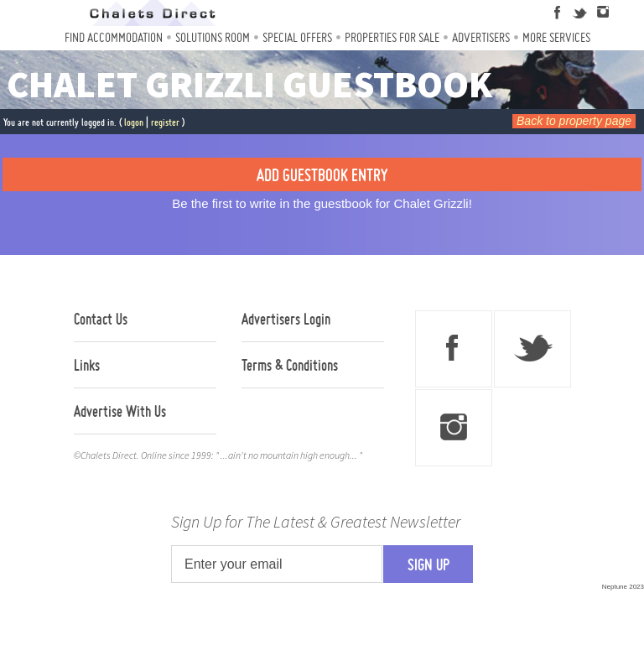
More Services (556, 37)
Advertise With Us (120, 411)
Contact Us (101, 319)
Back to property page (574, 121)
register (165, 122)
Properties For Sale (392, 37)
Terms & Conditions (290, 365)
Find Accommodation (114, 37)
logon (134, 122)
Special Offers (297, 37)
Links (87, 365)
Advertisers (481, 37)
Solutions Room (213, 37)
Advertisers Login (286, 319)
